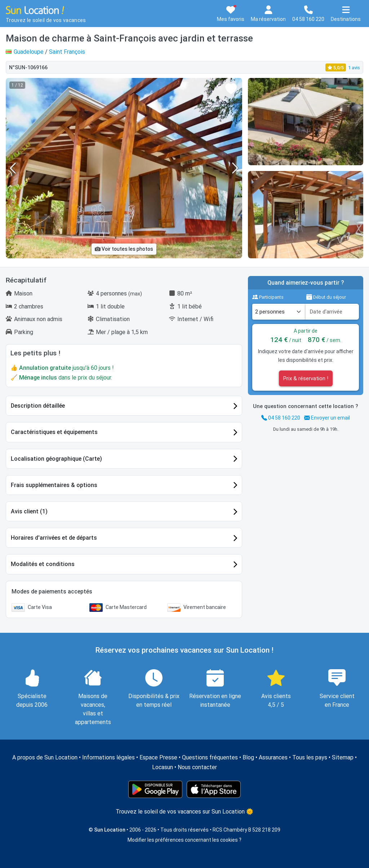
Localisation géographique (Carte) (56, 459)
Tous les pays (310, 757)
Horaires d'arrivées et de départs (54, 538)
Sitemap (343, 757)
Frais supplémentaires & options (54, 485)
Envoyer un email (327, 418)
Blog (248, 757)
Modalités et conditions (43, 564)
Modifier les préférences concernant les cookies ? (184, 840)
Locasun (163, 767)
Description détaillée (38, 406)
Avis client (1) (29, 511)
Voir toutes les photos (124, 249)
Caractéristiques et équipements (54, 432)
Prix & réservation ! (306, 378)
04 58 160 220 (281, 418)
